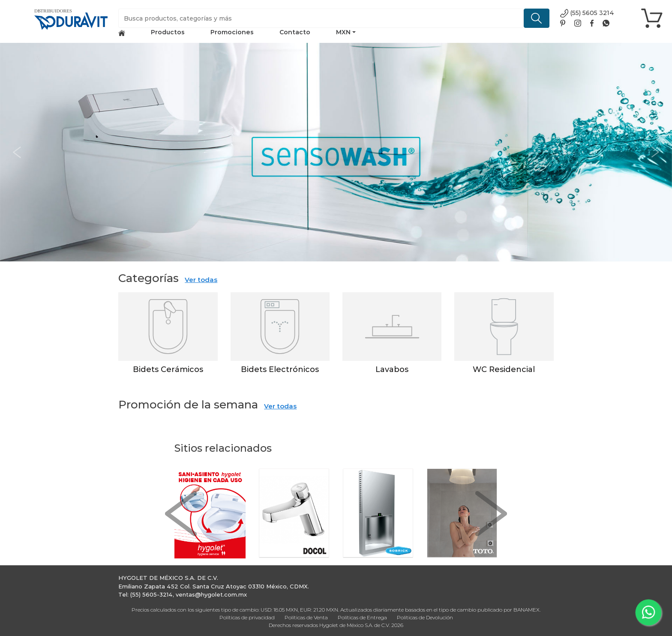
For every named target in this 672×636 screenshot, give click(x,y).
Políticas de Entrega (362, 617)
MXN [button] (343, 32)
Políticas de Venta (306, 617)
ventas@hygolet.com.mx (211, 594)
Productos (168, 32)
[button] (17, 152)
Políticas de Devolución (425, 617)
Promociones (232, 32)
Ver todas (201, 280)
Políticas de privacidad (247, 617)
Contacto (295, 32)
